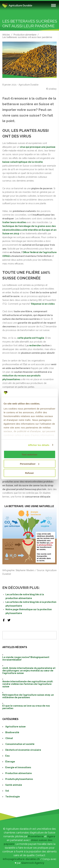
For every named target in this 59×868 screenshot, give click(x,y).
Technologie (13, 797)
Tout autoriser (30, 454)
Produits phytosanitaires (19, 779)
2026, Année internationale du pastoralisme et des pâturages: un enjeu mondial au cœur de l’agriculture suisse (29, 671)
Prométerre (36, 836)
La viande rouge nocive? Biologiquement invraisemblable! (26, 658)
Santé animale (14, 785)
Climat (9, 738)
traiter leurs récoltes (14, 222)
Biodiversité (12, 732)
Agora (51, 836)
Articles (6, 35)
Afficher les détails (39, 445)
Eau (7, 756)
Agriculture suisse (15, 727)
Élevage (10, 762)
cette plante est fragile (31, 338)
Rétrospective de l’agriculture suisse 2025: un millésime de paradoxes (28, 696)
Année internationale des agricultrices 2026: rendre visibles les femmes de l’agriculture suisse (28, 684)
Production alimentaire (25, 35)
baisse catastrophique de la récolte (23, 162)
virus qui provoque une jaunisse (38, 147)
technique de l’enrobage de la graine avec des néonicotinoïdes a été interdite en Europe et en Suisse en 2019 (29, 230)
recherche (35, 345)
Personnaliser (30, 464)
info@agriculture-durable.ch (21, 859)
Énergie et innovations (18, 767)
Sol (7, 791)
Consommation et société (20, 744)
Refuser (30, 473)
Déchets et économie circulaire (23, 750)
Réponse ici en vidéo (43, 304)
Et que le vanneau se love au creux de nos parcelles (26, 707)
